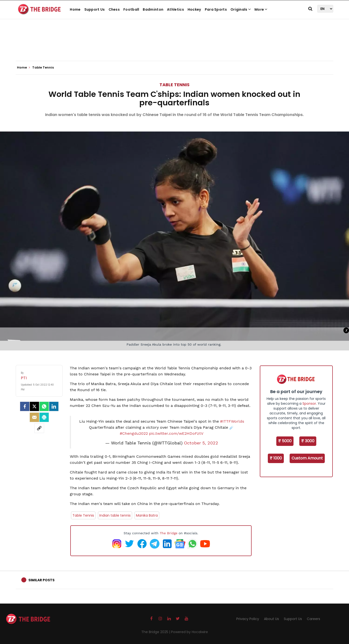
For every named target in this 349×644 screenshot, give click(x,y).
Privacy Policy (248, 619)
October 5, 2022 (201, 443)
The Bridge (169, 533)
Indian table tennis (115, 515)
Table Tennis (174, 85)
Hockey (194, 9)
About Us (271, 619)
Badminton (153, 9)
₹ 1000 (276, 458)
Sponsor (309, 403)
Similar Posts (41, 580)
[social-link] (39, 428)
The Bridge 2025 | (156, 632)
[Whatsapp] (44, 406)
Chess (114, 9)
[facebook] (25, 406)
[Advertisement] (174, 46)
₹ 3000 (308, 441)
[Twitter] (34, 406)
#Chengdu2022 (134, 433)
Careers (313, 619)
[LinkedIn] (54, 406)
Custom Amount (307, 458)
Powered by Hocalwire (190, 632)
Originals (241, 9)
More (261, 9)
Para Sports (216, 9)
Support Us (95, 9)
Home (75, 9)
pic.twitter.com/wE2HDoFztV (176, 433)
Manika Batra (147, 515)
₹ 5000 (285, 441)
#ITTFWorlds (232, 421)
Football (131, 9)
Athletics (175, 9)
